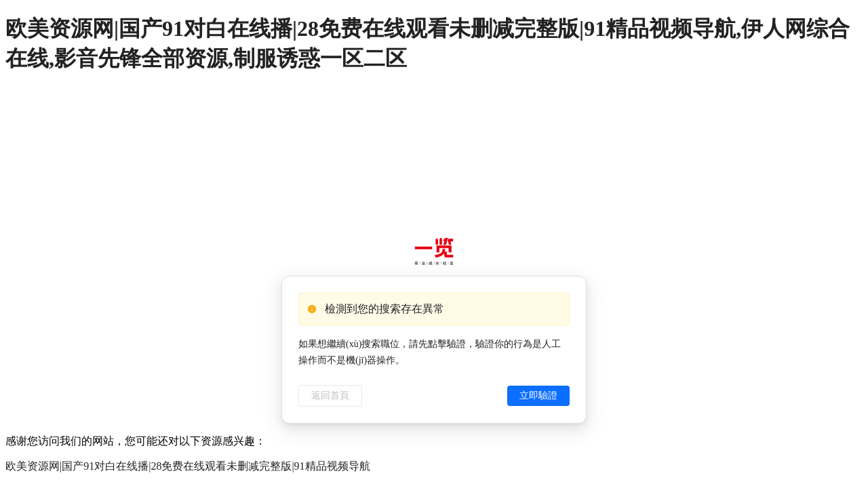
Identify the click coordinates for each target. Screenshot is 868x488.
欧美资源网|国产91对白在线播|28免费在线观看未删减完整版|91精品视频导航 (188, 466)
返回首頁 (330, 395)
